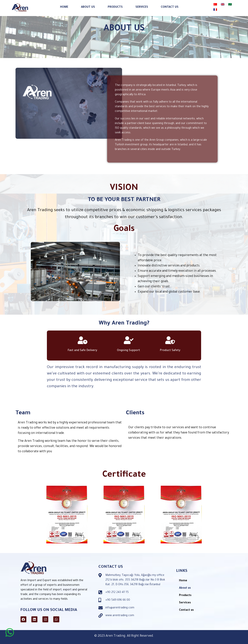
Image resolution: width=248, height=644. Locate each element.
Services (142, 5)
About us (88, 5)
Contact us (170, 5)
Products (115, 5)
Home (64, 5)
